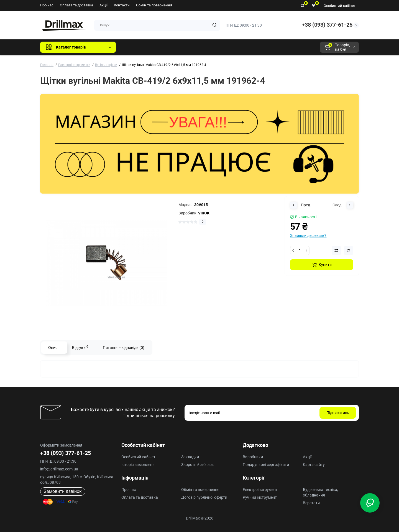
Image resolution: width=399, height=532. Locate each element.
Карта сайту (314, 465)
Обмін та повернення (154, 5)
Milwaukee (236, 47)
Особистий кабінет (340, 6)
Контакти (122, 5)
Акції (103, 5)
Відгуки (80, 347)
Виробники (253, 457)
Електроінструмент (260, 490)
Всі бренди (135, 47)
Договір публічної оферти (204, 497)
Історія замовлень (138, 465)
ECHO (197, 47)
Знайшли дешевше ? (308, 235)
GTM (157, 47)
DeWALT (177, 47)
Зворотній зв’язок (198, 465)
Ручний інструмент (260, 497)
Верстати (311, 503)
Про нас (47, 5)
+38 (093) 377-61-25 (327, 25)
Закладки (190, 457)
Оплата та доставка (76, 5)
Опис (53, 348)
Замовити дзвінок (63, 491)
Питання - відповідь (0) (124, 348)
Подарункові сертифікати (266, 465)
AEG (214, 47)
